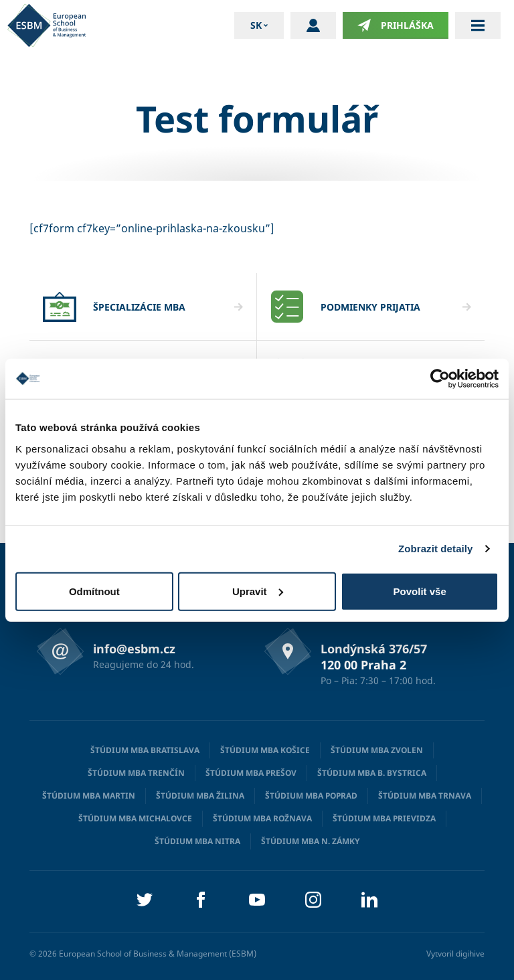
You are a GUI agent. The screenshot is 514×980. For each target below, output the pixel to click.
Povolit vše (420, 591)
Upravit (258, 591)
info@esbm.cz (134, 649)
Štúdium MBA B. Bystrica (372, 773)
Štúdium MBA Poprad (311, 796)
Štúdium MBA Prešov (251, 773)
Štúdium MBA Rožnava (262, 818)
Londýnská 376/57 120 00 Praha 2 (374, 657)
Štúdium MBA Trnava (425, 796)
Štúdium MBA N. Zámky (311, 841)
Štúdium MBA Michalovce (135, 818)
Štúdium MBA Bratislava (145, 750)
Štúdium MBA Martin (89, 796)
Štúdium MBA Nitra (197, 841)
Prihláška (396, 25)
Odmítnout (94, 591)
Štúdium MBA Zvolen (377, 750)
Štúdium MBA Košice (265, 750)
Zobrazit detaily (436, 549)
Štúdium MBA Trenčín (136, 773)
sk (256, 25)
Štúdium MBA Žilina (200, 796)
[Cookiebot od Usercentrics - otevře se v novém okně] (440, 379)
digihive (470, 954)
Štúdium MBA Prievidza (384, 818)
